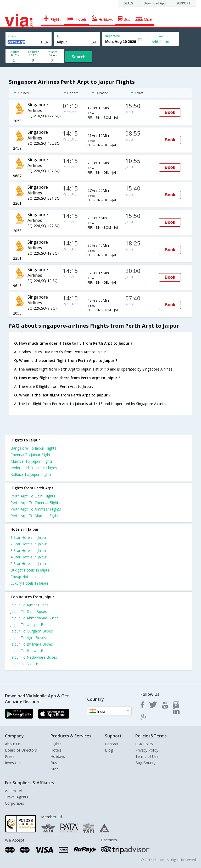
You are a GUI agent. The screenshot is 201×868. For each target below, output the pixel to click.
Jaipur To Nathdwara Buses (34, 657)
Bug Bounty (145, 763)
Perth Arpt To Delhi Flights (33, 496)
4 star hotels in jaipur (29, 557)
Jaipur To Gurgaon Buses (32, 631)
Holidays (58, 756)
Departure (112, 36)
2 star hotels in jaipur (29, 544)
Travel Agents (17, 797)
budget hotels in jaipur (30, 570)
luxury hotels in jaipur (29, 583)
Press (10, 756)
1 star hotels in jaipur (29, 537)
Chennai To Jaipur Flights (31, 455)
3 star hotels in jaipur (29, 550)
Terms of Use (147, 756)
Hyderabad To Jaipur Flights (34, 468)
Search (79, 57)
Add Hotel (13, 791)
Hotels (56, 750)
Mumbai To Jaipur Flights (32, 461)
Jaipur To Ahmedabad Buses (35, 618)
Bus (54, 763)
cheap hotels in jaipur (29, 577)
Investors (13, 763)
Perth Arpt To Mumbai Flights (35, 516)
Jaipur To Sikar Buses (28, 664)
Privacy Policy (147, 750)
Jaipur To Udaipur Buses (31, 625)
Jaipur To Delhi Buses (29, 611)
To (58, 36)
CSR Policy (144, 744)
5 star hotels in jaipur (29, 564)
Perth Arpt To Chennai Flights (35, 503)
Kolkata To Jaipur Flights (31, 474)
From (12, 36)
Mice (55, 769)
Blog (109, 750)
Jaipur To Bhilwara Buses (32, 644)
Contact (112, 744)
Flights (56, 744)
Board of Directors (21, 750)
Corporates (15, 803)
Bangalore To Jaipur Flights (33, 448)
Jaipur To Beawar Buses (31, 651)
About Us (13, 744)
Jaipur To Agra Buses (28, 638)
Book (170, 112)
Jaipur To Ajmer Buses (29, 605)
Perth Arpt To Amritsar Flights (36, 509)
